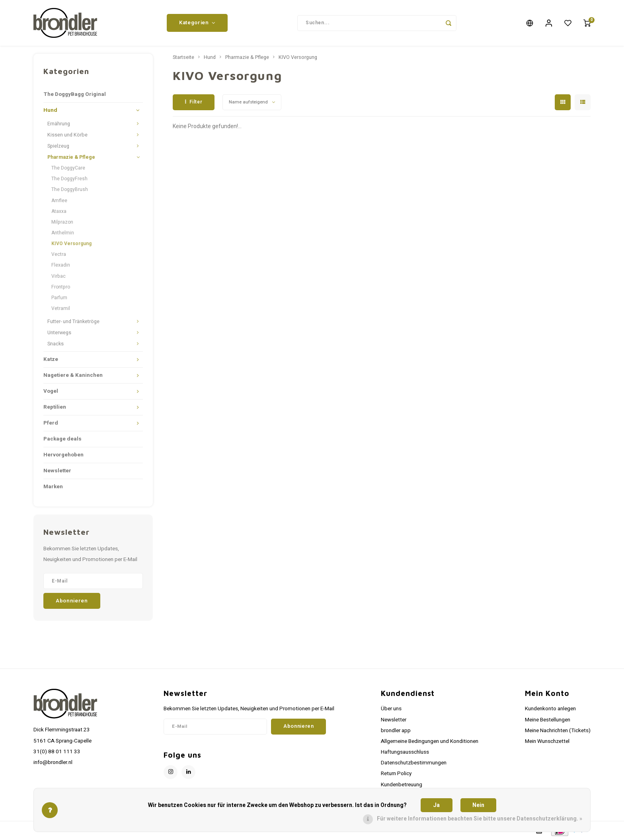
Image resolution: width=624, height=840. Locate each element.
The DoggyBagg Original (75, 94)
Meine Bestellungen (548, 720)
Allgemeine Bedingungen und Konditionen (430, 741)
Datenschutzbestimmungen (414, 763)
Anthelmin (63, 233)
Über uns (391, 709)
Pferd (51, 423)
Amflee (59, 201)
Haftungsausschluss (405, 752)
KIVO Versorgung (71, 244)
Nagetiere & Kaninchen (73, 375)
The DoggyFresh (69, 179)
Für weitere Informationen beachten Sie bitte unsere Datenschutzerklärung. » (480, 819)
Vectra (59, 254)
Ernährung (59, 124)
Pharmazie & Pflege (71, 157)
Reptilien (55, 407)
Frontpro (61, 287)
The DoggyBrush (70, 189)
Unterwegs (59, 333)
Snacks (56, 344)
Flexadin (61, 265)
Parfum (59, 298)
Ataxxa (59, 211)
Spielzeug (58, 146)
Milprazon (62, 222)
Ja (436, 805)
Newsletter (57, 471)
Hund (50, 110)
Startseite (183, 57)
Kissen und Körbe (67, 135)
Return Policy (396, 774)
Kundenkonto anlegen (550, 709)
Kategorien (197, 23)
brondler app (396, 731)
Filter (194, 102)
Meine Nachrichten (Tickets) (558, 731)
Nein (478, 805)
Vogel (51, 391)
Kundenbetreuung (402, 785)
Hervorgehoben (63, 455)
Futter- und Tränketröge (73, 322)
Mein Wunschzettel (547, 741)
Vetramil (61, 308)
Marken (53, 487)
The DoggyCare (68, 168)
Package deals (62, 439)
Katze (51, 359)
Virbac (58, 276)
